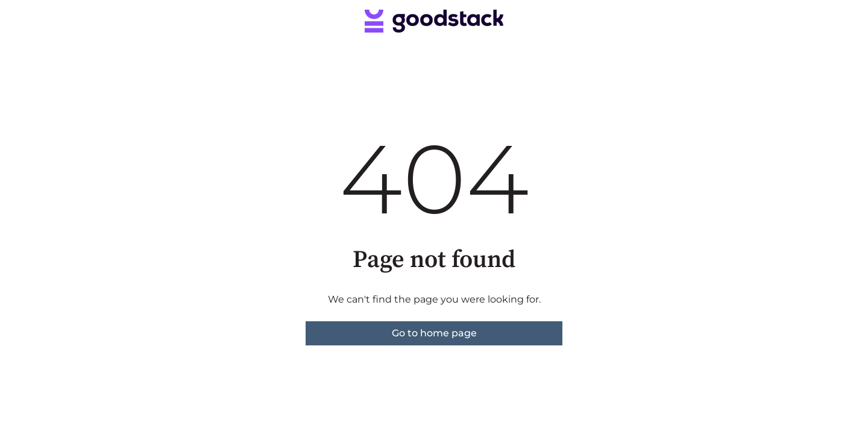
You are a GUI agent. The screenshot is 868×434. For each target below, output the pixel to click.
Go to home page (434, 333)
